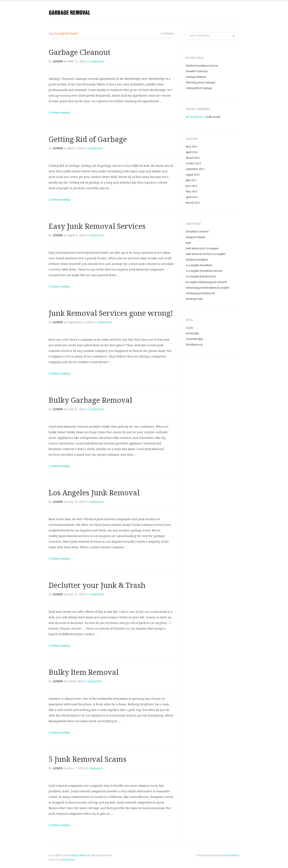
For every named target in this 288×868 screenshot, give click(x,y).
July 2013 (191, 180)
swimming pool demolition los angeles (207, 288)
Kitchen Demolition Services (202, 66)
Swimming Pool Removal (200, 293)
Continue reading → (61, 113)
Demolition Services (197, 232)
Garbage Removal (80, 855)
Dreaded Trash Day (197, 71)
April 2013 (192, 197)
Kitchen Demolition (197, 260)
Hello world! (213, 117)
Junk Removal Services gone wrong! (111, 313)
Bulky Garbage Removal (90, 400)
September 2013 (195, 169)
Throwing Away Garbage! (201, 83)
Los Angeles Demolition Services (204, 271)
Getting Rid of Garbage (88, 139)
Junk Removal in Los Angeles (202, 248)
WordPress (68, 860)
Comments (194, 339)
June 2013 (191, 186)
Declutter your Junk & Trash (97, 585)
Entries (192, 333)
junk (188, 243)
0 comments (95, 61)
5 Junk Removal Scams (87, 759)
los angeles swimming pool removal (206, 282)
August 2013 (193, 175)
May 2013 (191, 192)
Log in (189, 328)
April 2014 (192, 152)
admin (58, 61)
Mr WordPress (194, 117)
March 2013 (193, 203)
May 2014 (191, 147)
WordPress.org (194, 345)
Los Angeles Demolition (199, 265)
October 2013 (193, 164)
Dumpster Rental (195, 237)
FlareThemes (232, 855)
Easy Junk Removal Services (97, 226)
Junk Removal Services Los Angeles (206, 254)
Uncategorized (194, 299)
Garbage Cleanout (79, 52)
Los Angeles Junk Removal (94, 493)
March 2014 (193, 158)
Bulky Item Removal (84, 672)
